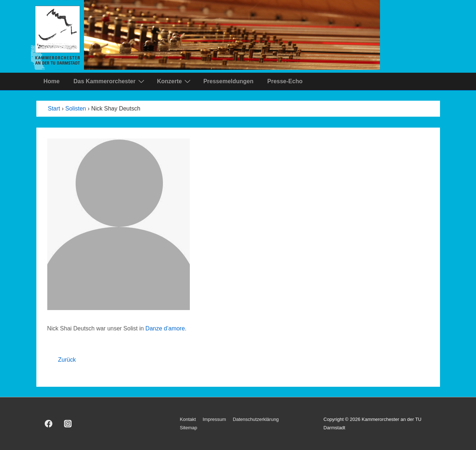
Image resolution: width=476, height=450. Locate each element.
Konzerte (175, 81)
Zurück (67, 360)
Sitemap (189, 428)
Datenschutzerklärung (256, 419)
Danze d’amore (165, 328)
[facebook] (49, 424)
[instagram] (68, 424)
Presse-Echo (285, 81)
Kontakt (188, 419)
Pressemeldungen (228, 81)
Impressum (214, 419)
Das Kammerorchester (110, 81)
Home (52, 81)
